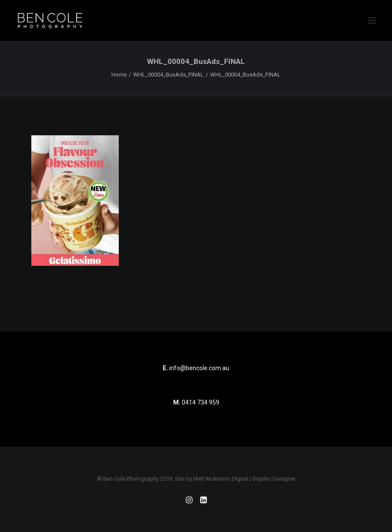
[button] (372, 20)
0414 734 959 (201, 402)
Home (119, 75)
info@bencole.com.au (196, 368)
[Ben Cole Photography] (50, 20)
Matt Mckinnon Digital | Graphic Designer (244, 479)
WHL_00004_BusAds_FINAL (168, 75)
